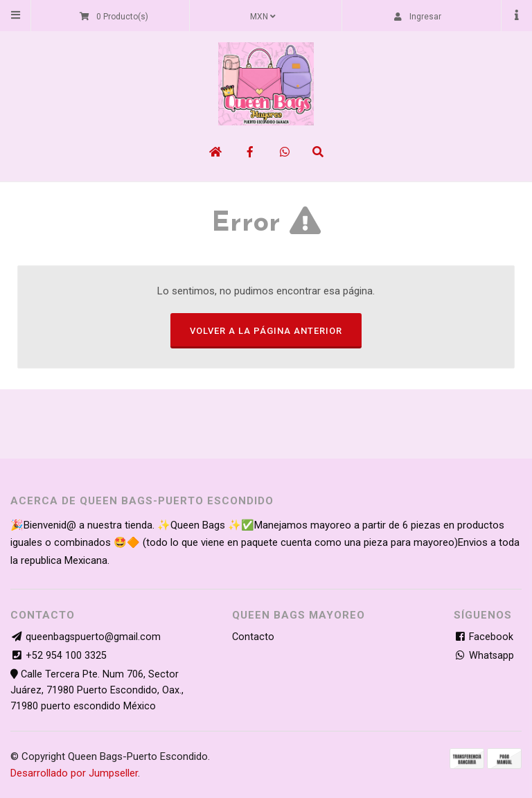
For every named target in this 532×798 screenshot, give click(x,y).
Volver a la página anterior (266, 331)
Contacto (253, 637)
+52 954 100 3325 (66, 656)
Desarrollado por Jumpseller (74, 773)
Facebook (484, 637)
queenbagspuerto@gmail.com (93, 637)
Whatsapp (484, 656)
